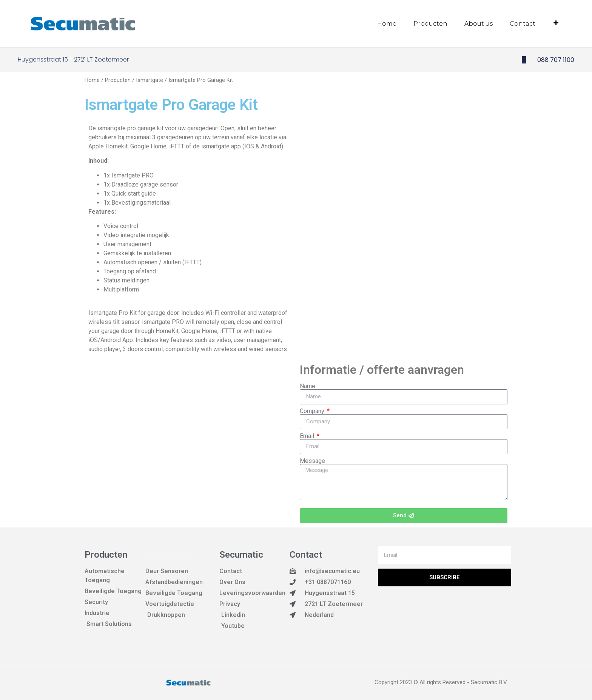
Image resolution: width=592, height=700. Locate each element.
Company (313, 411)
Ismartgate (150, 80)
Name (308, 386)
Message (312, 461)
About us (479, 24)
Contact (523, 24)
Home (387, 24)
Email (308, 436)
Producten (430, 24)
